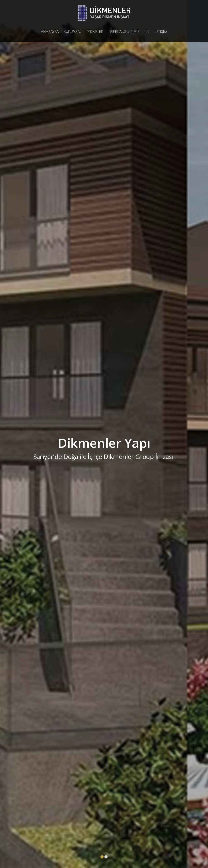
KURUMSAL (73, 32)
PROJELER (95, 32)
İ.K (147, 32)
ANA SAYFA (50, 32)
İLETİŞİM (160, 32)
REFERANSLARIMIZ (124, 32)
